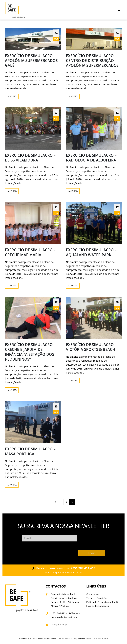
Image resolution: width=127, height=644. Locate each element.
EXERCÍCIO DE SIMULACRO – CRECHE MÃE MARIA (30, 252)
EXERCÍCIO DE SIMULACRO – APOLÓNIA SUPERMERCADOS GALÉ (31, 61)
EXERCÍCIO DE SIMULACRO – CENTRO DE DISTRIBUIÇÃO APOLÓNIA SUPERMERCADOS (92, 61)
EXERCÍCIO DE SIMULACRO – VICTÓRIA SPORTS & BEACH (91, 347)
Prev (55, 502)
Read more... (12, 96)
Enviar (92, 553)
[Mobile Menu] (119, 10)
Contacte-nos (93, 594)
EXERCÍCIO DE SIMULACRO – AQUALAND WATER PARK (91, 252)
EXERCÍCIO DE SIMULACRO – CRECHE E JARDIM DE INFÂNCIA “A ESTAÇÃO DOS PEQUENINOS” (30, 352)
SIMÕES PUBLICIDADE (67, 639)
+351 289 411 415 (61, 613)
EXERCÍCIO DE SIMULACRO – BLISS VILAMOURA (30, 158)
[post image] (33, 39)
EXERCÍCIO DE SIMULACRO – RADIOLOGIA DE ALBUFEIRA (91, 158)
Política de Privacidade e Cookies (103, 602)
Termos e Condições (97, 598)
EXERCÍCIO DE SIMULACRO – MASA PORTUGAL (30, 451)
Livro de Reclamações (98, 606)
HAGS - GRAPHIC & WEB (98, 639)
